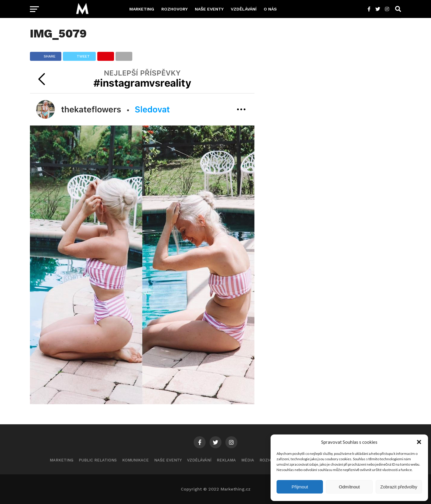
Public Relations (98, 460)
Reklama (226, 460)
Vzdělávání (244, 9)
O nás (270, 9)
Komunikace (135, 460)
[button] (419, 442)
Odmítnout (349, 487)
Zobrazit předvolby (399, 487)
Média (248, 460)
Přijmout (300, 487)
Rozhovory (174, 9)
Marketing (142, 9)
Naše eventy (209, 9)
